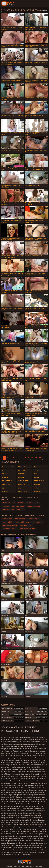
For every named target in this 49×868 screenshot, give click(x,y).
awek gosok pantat (8, 509)
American (29, 503)
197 (40, 458)
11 (36, 458)
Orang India (23, 492)
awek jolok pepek (34, 519)
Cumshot (22, 474)
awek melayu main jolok (27, 529)
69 (3, 470)
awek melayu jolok (26, 525)
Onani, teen (7, 484)
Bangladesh (23, 470)
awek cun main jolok (34, 506)
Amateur (21, 503)
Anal (37, 503)
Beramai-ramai (40, 481)
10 (32, 458)
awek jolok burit (7, 519)
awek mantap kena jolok (10, 525)
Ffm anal (22, 477)
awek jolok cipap (20, 519)
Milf (20, 488)
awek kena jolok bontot (22, 522)
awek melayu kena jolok (10, 529)
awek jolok (20, 509)
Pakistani (38, 492)
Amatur (5, 477)
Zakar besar (7, 481)
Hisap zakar (23, 467)
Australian (6, 506)
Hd (3, 488)
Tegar (37, 470)
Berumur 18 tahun (8, 467)
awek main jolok (37, 522)
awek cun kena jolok (18, 506)
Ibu (35, 474)
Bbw (36, 467)
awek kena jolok (7, 522)
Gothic (37, 488)
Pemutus (22, 484)
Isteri (36, 477)
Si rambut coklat (24, 481)
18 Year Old (6, 503)
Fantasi (5, 474)
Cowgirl (38, 484)
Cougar (5, 492)
